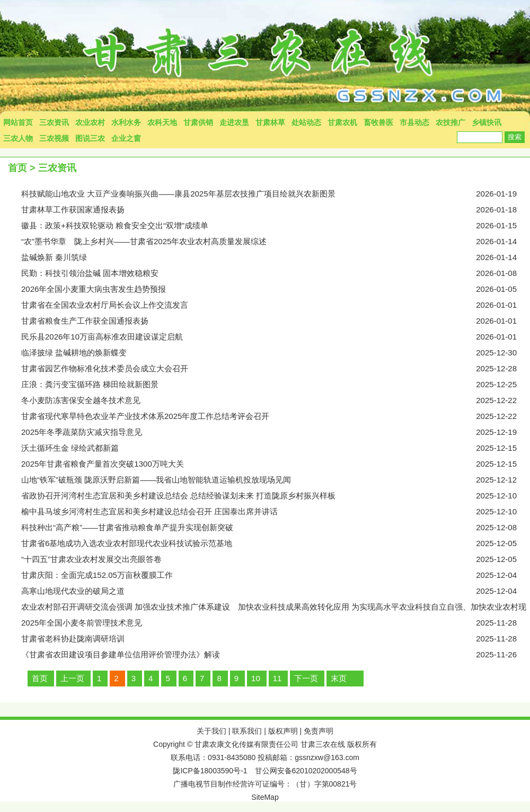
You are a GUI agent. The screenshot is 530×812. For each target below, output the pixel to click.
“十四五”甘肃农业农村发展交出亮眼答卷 (276, 559)
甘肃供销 (198, 122)
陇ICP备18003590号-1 (210, 771)
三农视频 (54, 138)
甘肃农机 (342, 122)
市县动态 (414, 122)
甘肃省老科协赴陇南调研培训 (276, 639)
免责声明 (319, 731)
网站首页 (18, 122)
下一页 (306, 678)
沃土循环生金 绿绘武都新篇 (276, 448)
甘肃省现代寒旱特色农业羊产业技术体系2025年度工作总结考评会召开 (276, 416)
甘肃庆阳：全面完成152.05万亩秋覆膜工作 (276, 575)
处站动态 (306, 122)
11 (277, 678)
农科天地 (162, 122)
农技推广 (450, 122)
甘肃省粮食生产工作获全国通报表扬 (276, 321)
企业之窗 (126, 138)
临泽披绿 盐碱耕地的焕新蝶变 (276, 353)
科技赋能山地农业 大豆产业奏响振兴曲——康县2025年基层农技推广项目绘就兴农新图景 (276, 194)
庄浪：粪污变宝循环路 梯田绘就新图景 (276, 385)
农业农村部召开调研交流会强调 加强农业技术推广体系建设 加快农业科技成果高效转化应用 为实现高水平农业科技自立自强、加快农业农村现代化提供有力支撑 (276, 609)
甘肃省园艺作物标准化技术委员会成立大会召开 (276, 369)
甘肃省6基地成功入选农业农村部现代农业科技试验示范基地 (276, 543)
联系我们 (247, 731)
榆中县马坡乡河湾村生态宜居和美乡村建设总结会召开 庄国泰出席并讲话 (276, 512)
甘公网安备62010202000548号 (306, 771)
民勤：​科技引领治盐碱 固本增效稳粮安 (276, 273)
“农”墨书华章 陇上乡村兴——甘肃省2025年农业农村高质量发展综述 (276, 242)
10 (256, 678)
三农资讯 (54, 122)
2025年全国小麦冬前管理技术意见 (276, 623)
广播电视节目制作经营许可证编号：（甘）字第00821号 (265, 784)
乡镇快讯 (487, 122)
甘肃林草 (270, 122)
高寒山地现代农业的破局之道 (276, 591)
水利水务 (126, 122)
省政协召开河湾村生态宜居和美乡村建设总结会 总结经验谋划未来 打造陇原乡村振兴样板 (276, 496)
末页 (339, 678)
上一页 (72, 678)
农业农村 (90, 122)
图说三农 (90, 138)
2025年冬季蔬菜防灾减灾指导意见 (276, 432)
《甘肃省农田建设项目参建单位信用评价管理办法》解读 (276, 655)
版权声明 (283, 731)
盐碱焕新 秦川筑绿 (276, 257)
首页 (17, 168)
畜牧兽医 (378, 122)
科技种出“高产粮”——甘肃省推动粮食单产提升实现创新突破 (276, 528)
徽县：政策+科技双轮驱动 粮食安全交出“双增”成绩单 (276, 226)
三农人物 (18, 138)
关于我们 (211, 731)
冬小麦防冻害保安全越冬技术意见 (276, 400)
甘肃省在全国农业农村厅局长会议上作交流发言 (276, 305)
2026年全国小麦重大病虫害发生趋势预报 (276, 289)
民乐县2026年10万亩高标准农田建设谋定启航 (276, 337)
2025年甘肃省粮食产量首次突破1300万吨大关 (276, 464)
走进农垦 (234, 122)
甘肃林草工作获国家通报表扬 (276, 210)
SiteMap (265, 797)
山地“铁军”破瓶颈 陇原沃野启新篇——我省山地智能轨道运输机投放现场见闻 (276, 480)
